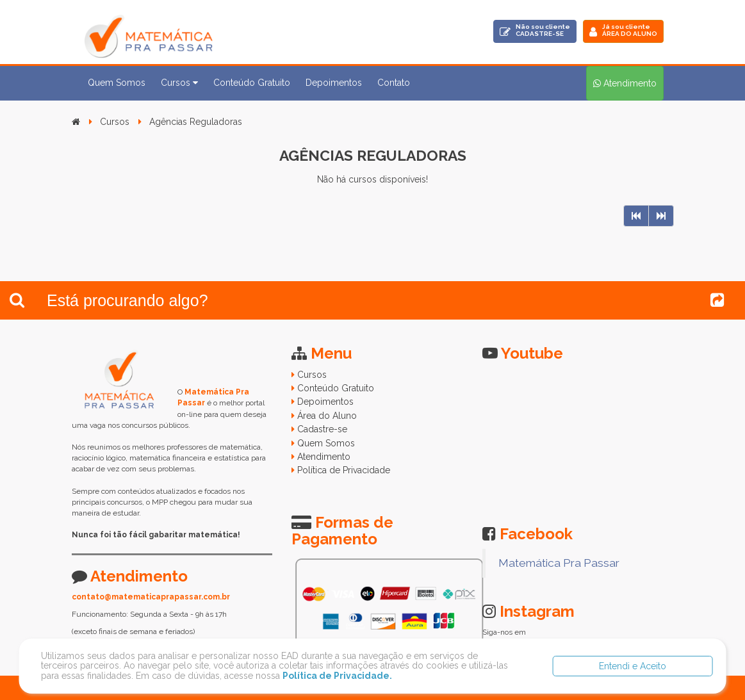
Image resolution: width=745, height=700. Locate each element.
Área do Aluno (327, 416)
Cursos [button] (179, 83)
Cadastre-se (322, 429)
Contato (394, 83)
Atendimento (324, 457)
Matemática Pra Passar (559, 563)
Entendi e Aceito (633, 666)
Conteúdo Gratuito (252, 83)
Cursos (115, 122)
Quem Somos (117, 83)
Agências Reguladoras (196, 122)
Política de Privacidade (344, 470)
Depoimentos (334, 83)
